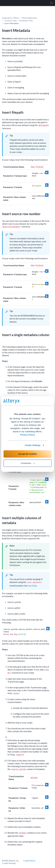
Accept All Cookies (28, 454)
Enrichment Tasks (26, 21)
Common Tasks (11, 21)
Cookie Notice (29, 861)
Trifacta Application (29, 18)
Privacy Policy (28, 435)
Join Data (32, 586)
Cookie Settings (33, 445)
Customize (28, 463)
